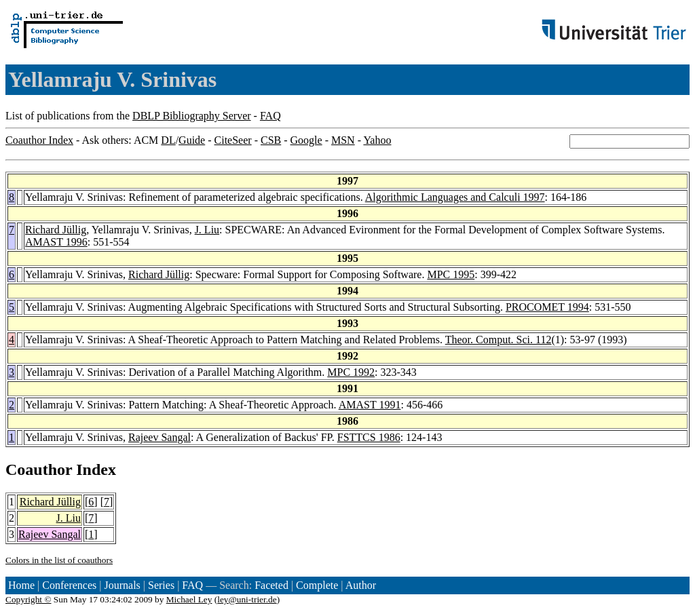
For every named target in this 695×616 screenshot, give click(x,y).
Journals (122, 585)
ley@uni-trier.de (247, 599)
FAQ (270, 116)
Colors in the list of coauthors (59, 560)
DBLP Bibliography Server (192, 116)
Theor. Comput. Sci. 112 (499, 340)
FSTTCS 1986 (369, 437)
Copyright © (29, 599)
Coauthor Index (39, 140)
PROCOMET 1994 (547, 307)
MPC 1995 (451, 274)
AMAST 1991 (370, 405)
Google (306, 140)
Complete (317, 585)
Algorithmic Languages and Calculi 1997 (455, 197)
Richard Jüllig (56, 230)
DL (168, 140)
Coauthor (39, 469)
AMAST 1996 (56, 242)
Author (361, 585)
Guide (192, 140)
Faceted (271, 585)
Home (21, 585)
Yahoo (377, 140)
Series (161, 585)
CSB (271, 140)
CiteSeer (233, 140)
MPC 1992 (351, 372)
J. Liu (207, 230)
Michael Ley (189, 599)
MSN (343, 140)
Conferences (69, 585)
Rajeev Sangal (159, 437)
